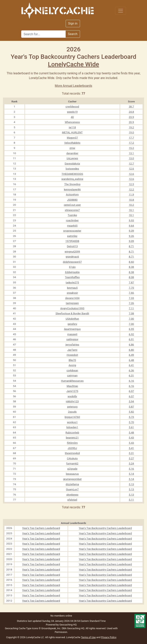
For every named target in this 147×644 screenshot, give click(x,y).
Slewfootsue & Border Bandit (72, 313)
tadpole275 (72, 282)
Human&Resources (72, 381)
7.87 (131, 282)
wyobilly (72, 396)
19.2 (131, 127)
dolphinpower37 (72, 262)
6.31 (131, 375)
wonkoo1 (72, 422)
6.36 (131, 370)
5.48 (131, 432)
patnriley (72, 236)
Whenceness (72, 122)
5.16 (131, 469)
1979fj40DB (72, 241)
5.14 (131, 474)
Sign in (73, 23)
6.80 (131, 350)
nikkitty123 (72, 401)
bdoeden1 (72, 427)
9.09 (131, 241)
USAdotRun (72, 319)
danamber (72, 153)
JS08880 (72, 200)
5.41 (131, 448)
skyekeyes (72, 495)
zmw (72, 148)
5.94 (131, 401)
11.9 (131, 194)
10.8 (131, 200)
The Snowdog (72, 184)
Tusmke (72, 215)
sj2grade (72, 469)
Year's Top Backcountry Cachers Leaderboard (105, 528)
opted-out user (72, 205)
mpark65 (72, 226)
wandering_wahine (72, 179)
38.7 (131, 106)
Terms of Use (88, 637)
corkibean (72, 370)
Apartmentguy (72, 329)
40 (72, 117)
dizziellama (72, 484)
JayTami (72, 350)
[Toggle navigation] (121, 11)
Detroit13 (72, 246)
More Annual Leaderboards (73, 86)
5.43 (131, 438)
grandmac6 (72, 257)
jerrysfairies (72, 344)
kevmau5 (72, 288)
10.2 (131, 205)
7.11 (131, 308)
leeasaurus (72, 474)
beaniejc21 (72, 438)
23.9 (131, 117)
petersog (72, 407)
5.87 (131, 407)
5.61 (131, 427)
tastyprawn (72, 303)
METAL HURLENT (72, 132)
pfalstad (72, 500)
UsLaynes (72, 158)
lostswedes (72, 169)
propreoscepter (72, 231)
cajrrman (72, 375)
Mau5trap (72, 386)
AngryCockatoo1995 (72, 308)
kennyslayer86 (72, 189)
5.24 (131, 463)
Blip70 (72, 360)
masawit (72, 334)
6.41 (131, 365)
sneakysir (72, 293)
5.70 (131, 422)
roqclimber (72, 220)
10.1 (131, 210)
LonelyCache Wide (73, 64)
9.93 (131, 220)
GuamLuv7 (72, 489)
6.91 (131, 339)
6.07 (131, 391)
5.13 (131, 484)
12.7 (131, 163)
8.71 (131, 246)
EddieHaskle (72, 272)
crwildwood (72, 106)
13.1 (131, 153)
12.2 (131, 189)
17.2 (131, 143)
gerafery (72, 324)
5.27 (131, 458)
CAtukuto (72, 458)
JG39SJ (72, 448)
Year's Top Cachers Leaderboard (41, 528)
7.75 (131, 288)
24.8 (131, 112)
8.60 (131, 262)
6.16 (131, 381)
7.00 (131, 319)
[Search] (43, 34)
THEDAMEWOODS (72, 174)
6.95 (131, 329)
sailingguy (72, 339)
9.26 (131, 236)
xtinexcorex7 (72, 210)
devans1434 (72, 298)
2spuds (72, 412)
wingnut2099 (72, 251)
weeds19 (72, 112)
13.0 (131, 158)
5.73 (131, 417)
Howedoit (72, 355)
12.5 (131, 184)
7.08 (131, 313)
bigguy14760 (72, 417)
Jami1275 (72, 391)
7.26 (131, 303)
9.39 (131, 231)
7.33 (131, 298)
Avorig (72, 365)
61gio (72, 267)
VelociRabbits (72, 143)
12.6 (131, 169)
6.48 (131, 360)
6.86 (131, 344)
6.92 (131, 334)
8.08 (131, 277)
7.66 (131, 293)
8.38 (131, 267)
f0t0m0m (72, 443)
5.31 (131, 453)
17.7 (131, 138)
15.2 (131, 148)
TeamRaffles (72, 277)
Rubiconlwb (72, 432)
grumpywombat (72, 479)
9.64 (131, 226)
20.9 (131, 122)
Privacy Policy (109, 637)
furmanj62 (72, 463)
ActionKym (72, 194)
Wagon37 (72, 138)
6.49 (131, 355)
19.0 (131, 132)
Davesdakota (72, 163)
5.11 (131, 500)
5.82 (131, 412)
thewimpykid (72, 453)
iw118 (72, 127)
